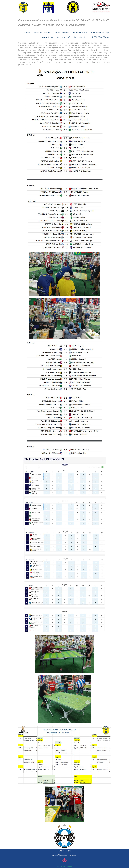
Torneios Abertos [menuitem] (42, 33)
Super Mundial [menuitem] (80, 33)
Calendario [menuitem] (47, 37)
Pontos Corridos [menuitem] (61, 33)
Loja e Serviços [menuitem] (81, 37)
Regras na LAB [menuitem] (63, 37)
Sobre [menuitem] (27, 33)
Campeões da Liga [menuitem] (100, 33)
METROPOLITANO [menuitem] (101, 37)
